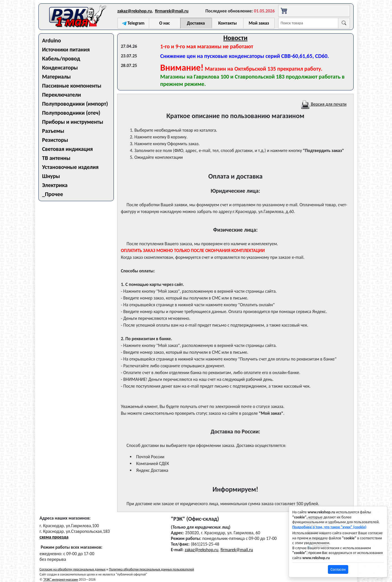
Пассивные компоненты (72, 86)
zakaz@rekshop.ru (135, 11)
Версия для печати (324, 104)
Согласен (338, 569)
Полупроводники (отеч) (71, 113)
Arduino (52, 40)
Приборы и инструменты (73, 122)
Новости (236, 38)
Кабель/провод (61, 58)
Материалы (56, 77)
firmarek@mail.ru (172, 11)
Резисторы (55, 140)
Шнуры (51, 176)
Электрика (55, 185)
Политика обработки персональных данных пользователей (152, 569)
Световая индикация (67, 149)
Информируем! (236, 489)
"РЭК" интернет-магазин (61, 579)
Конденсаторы (60, 68)
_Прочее (53, 194)
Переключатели (62, 95)
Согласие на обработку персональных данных (73, 569)
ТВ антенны (56, 158)
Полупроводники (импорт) (75, 104)
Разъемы (53, 131)
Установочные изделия (70, 167)
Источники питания (66, 49)
